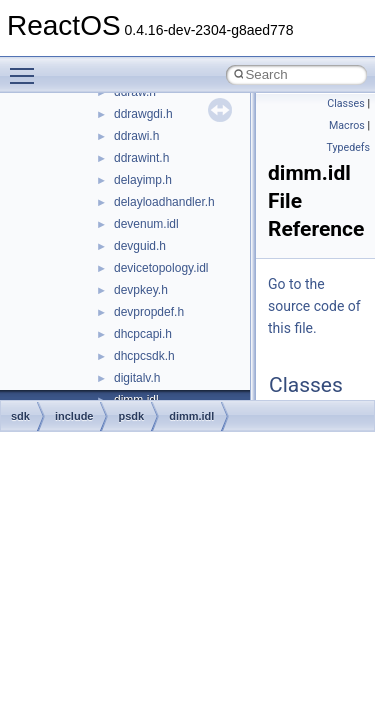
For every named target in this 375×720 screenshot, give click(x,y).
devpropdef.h (149, 312)
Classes (345, 103)
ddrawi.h (136, 136)
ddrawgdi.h (143, 114)
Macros (347, 125)
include (74, 416)
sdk (20, 416)
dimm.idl (191, 416)
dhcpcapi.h (143, 334)
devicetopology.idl (161, 268)
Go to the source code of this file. (314, 306)
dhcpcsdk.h (144, 356)
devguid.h (140, 246)
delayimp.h (143, 180)
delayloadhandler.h (164, 202)
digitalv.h (137, 378)
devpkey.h (141, 290)
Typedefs (348, 147)
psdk (131, 416)
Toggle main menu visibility (27, 67)
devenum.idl (146, 224)
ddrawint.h (141, 158)
